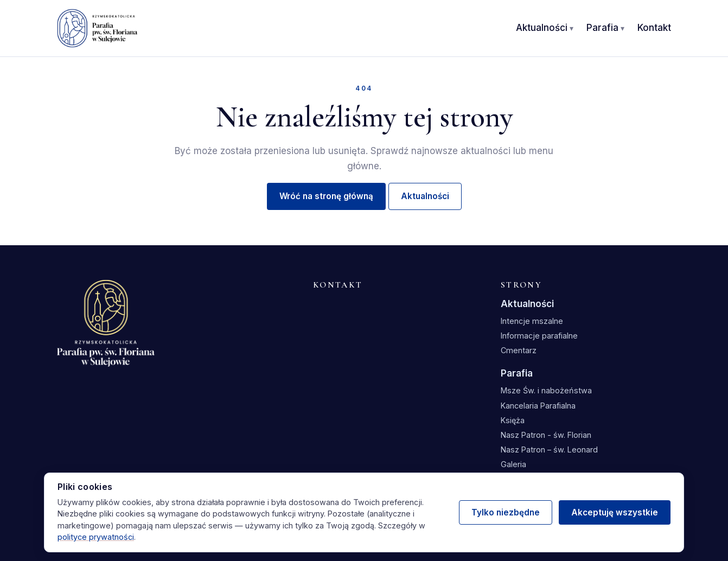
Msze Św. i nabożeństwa (546, 390)
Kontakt (654, 28)
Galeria (513, 464)
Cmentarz (519, 350)
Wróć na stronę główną (326, 196)
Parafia (602, 28)
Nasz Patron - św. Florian (546, 435)
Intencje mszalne (532, 321)
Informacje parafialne (539, 336)
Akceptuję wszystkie (615, 512)
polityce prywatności (96, 537)
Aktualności (542, 28)
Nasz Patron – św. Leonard (549, 450)
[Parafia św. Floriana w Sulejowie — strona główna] (97, 28)
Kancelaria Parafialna (538, 406)
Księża (513, 420)
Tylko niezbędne (506, 512)
